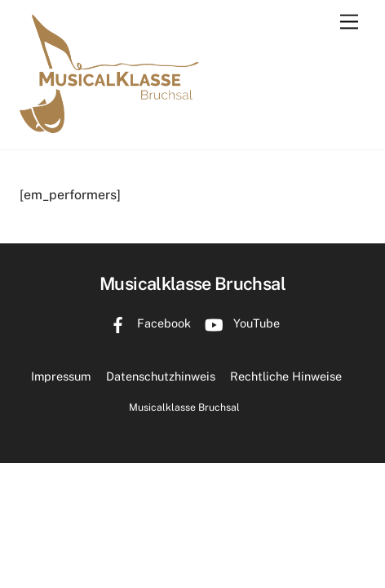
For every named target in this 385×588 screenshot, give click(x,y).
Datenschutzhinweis (161, 376)
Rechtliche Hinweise (286, 376)
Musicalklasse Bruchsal (184, 407)
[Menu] (349, 22)
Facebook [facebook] (146, 323)
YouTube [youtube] (239, 323)
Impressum (61, 376)
